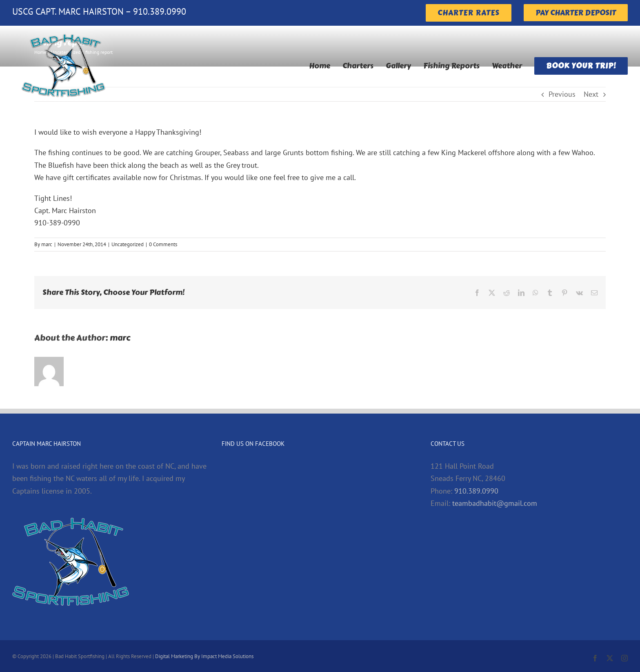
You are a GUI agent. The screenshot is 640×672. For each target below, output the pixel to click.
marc (47, 244)
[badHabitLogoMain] (63, 29)
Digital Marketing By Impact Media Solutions (204, 656)
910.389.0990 (476, 491)
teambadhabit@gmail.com (495, 503)
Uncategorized (128, 244)
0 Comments (163, 244)
